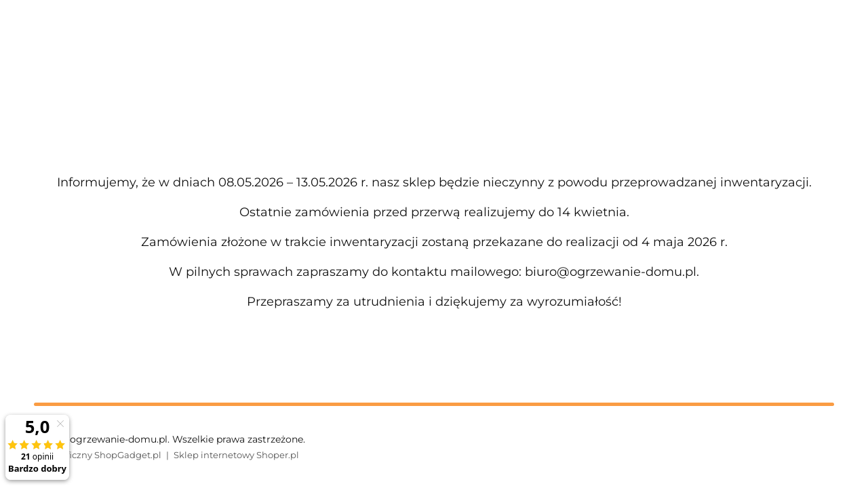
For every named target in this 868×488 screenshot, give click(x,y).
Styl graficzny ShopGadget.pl (98, 455)
